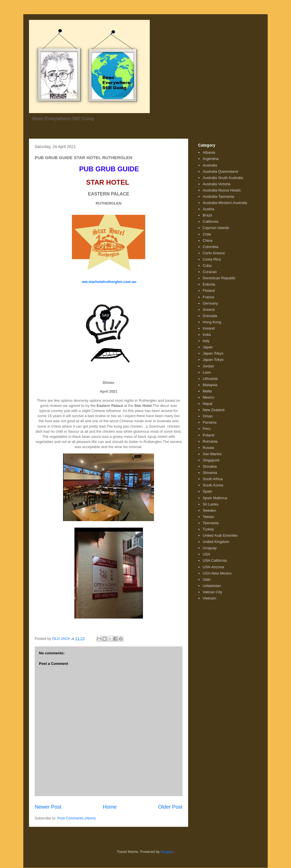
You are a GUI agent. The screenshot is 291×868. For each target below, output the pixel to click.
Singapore (211, 460)
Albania (209, 152)
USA (206, 554)
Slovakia (210, 466)
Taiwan (208, 517)
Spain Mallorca (215, 498)
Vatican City (212, 592)
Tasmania (211, 523)
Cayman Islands (216, 228)
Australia (210, 165)
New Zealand (214, 410)
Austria (208, 209)
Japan (208, 347)
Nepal (207, 404)
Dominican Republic (219, 278)
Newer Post (48, 807)
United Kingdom (216, 542)
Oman (208, 416)
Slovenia (210, 473)
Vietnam (209, 598)
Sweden (209, 510)
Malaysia (210, 385)
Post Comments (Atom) (77, 818)
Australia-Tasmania (218, 196)
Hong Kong (212, 322)
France (208, 297)
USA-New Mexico (217, 573)
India (207, 335)
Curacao (210, 272)
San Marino (212, 454)
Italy (206, 341)
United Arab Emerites (220, 535)
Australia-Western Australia (225, 203)
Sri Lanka (210, 504)
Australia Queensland (220, 171)
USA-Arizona (213, 567)
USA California (215, 560)
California (210, 221)
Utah (206, 579)
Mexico (208, 397)
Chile (207, 234)
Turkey (208, 529)
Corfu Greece (214, 253)
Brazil (207, 215)
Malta (207, 391)
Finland (209, 291)
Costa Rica (212, 259)
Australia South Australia (223, 178)
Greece (209, 310)
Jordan (208, 366)
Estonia (209, 284)
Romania (210, 441)
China (207, 241)
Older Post (170, 807)
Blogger (167, 852)
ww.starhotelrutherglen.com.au (108, 282)
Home (110, 807)
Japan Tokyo (213, 353)
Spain (207, 491)
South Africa (213, 479)
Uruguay (210, 548)
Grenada (210, 316)
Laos (207, 372)
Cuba (207, 266)
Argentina (211, 159)
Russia (208, 448)
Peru (206, 429)
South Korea (213, 485)
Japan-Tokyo (213, 360)
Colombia (210, 247)
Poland (208, 435)
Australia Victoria (216, 184)
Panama (209, 422)
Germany (210, 303)
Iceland (209, 328)
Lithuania (210, 379)
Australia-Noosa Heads (222, 190)
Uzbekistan (212, 586)
